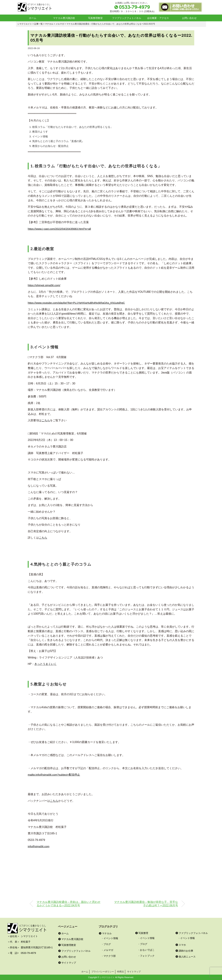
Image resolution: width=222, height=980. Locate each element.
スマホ (181, 944)
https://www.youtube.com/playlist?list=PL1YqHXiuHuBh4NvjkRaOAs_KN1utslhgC (78, 303)
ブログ (107, 944)
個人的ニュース (186, 956)
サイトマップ (67, 962)
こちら (46, 420)
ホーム (33, 18)
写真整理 (142, 933)
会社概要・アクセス (158, 18)
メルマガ (108, 950)
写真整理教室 (95, 18)
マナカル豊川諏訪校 (64, 18)
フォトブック (147, 955)
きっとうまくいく (45, 664)
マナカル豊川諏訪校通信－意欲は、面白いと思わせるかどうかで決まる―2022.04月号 (69, 903)
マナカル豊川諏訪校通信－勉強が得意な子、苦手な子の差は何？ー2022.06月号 (146, 903)
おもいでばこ (147, 949)
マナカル (105, 933)
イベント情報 (111, 938)
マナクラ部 (110, 955)
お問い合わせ (189, 18)
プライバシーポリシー (103, 971)
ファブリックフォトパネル (127, 18)
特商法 (120, 971)
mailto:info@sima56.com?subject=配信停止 (54, 774)
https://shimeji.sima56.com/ (44, 285)
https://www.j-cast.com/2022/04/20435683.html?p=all (60, 229)
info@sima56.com (39, 846)
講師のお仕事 (184, 950)
